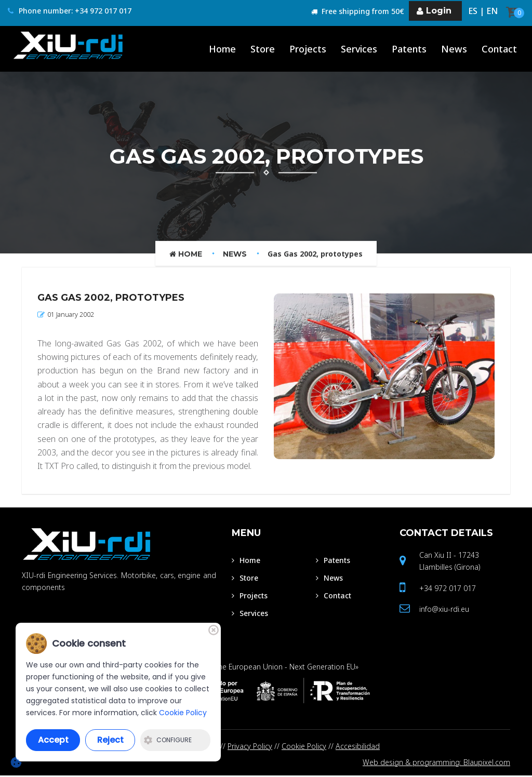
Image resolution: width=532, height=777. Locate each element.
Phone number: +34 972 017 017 (70, 11)
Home (186, 254)
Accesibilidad (358, 746)
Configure (168, 740)
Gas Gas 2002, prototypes (315, 254)
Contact (446, 533)
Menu (246, 533)
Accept (53, 740)
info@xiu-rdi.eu (444, 609)
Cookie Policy (304, 746)
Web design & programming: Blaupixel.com (436, 763)
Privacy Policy (250, 746)
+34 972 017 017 (448, 589)
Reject (110, 740)
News (235, 254)
